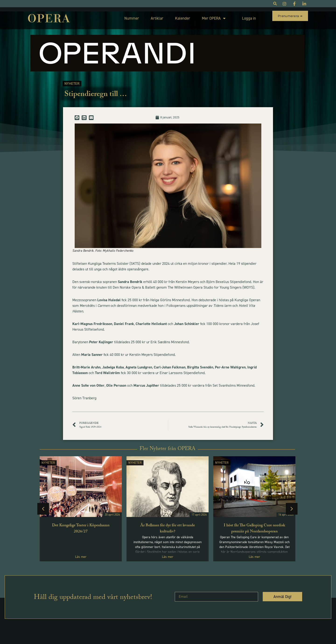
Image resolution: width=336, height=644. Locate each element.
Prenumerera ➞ (290, 16)
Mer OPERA (203, 16)
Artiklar (146, 16)
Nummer (121, 16)
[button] (77, 113)
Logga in (238, 16)
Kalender (172, 16)
